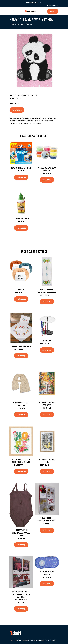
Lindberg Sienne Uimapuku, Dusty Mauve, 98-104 (21, 533)
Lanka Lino (21, 290)
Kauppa (53, 11)
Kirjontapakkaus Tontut (21, 346)
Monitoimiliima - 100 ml (21, 218)
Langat (30, 24)
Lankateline (47, 341)
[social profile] (41, 3)
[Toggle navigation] (12, 11)
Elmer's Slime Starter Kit (21, 168)
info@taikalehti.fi (52, 5)
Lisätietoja (17, 110)
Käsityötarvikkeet (19, 24)
